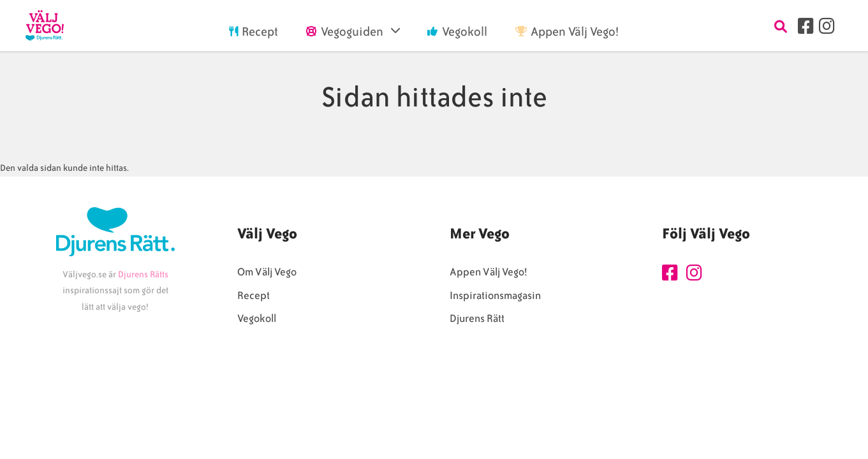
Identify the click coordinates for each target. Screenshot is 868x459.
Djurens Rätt (477, 318)
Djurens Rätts (143, 274)
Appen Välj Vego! (488, 272)
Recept (254, 295)
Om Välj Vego (267, 272)
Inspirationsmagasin (495, 295)
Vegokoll (257, 318)
